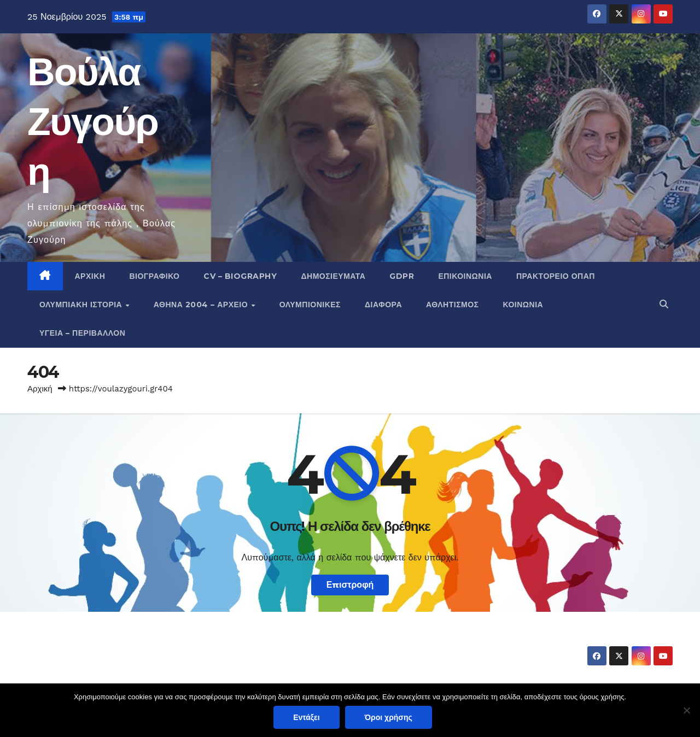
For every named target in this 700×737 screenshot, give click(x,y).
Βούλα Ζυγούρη (93, 121)
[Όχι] (686, 710)
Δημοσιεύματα (333, 276)
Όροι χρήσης (389, 717)
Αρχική (90, 276)
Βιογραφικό (154, 276)
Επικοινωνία (465, 276)
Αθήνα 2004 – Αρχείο (202, 305)
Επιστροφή (350, 585)
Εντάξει (306, 717)
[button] (664, 304)
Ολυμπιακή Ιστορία (82, 305)
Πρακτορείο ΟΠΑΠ (556, 276)
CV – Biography (240, 276)
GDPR (402, 276)
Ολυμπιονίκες (310, 305)
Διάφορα (383, 305)
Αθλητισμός (453, 305)
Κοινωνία (523, 305)
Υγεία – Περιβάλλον (82, 333)
